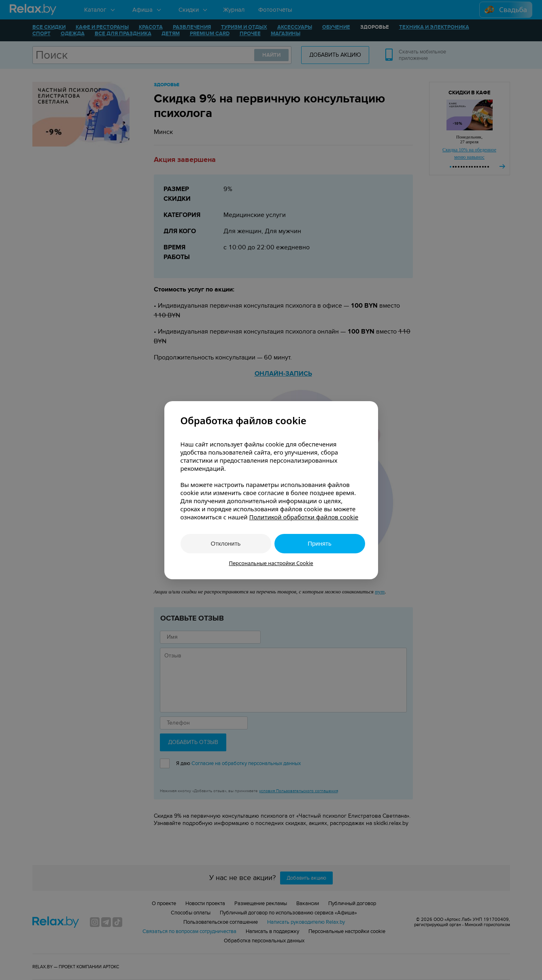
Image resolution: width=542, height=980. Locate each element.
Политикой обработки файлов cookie (304, 517)
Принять (320, 543)
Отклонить (226, 543)
